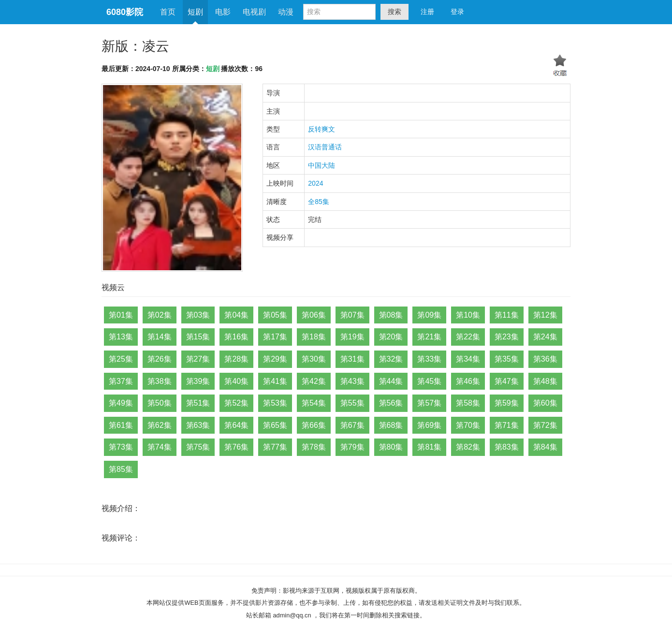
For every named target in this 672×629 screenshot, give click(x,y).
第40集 (236, 381)
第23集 (507, 337)
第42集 (314, 381)
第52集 (236, 403)
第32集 (391, 359)
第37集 (121, 381)
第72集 (545, 425)
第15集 (198, 337)
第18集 (314, 337)
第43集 (352, 381)
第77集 (275, 447)
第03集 (198, 315)
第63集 (198, 425)
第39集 (198, 381)
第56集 (391, 403)
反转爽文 (321, 129)
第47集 (507, 381)
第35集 (507, 359)
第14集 (160, 337)
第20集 (391, 337)
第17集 (275, 337)
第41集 (275, 381)
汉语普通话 (325, 147)
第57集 (429, 403)
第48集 (545, 381)
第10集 (468, 315)
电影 (223, 12)
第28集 (236, 359)
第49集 (121, 403)
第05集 (275, 315)
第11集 (507, 315)
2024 (315, 183)
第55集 (352, 403)
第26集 (160, 359)
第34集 (468, 359)
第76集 (236, 447)
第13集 (121, 337)
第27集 (198, 359)
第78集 (314, 447)
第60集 (545, 403)
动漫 (286, 12)
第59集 (507, 403)
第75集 (198, 447)
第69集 (429, 425)
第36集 (545, 359)
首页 (168, 12)
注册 (427, 12)
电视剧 (254, 12)
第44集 (391, 381)
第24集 (545, 337)
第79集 (352, 447)
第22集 (468, 337)
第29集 (275, 359)
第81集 (429, 447)
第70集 (468, 425)
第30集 (314, 359)
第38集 (160, 381)
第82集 (468, 447)
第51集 (198, 403)
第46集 (468, 381)
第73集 (121, 447)
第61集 (121, 425)
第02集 (160, 315)
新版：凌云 (135, 46)
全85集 (319, 202)
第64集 (236, 425)
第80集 (391, 447)
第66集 (314, 425)
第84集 (545, 447)
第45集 (429, 381)
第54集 (314, 403)
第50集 (160, 403)
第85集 (121, 469)
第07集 (352, 315)
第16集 (236, 337)
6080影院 (125, 12)
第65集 (275, 425)
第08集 (391, 315)
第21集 (429, 337)
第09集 (429, 315)
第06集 (314, 315)
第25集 (121, 359)
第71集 (507, 425)
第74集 (160, 447)
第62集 (160, 425)
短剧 (195, 12)
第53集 (275, 403)
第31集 (352, 359)
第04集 (236, 315)
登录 (457, 12)
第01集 (121, 315)
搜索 (394, 12)
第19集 (352, 337)
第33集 (429, 359)
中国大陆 (321, 165)
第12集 (545, 315)
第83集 (507, 447)
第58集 (468, 403)
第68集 (391, 425)
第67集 (352, 425)
